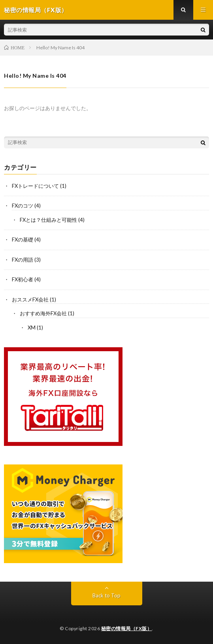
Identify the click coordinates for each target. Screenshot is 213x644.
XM (32, 328)
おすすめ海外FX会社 (43, 313)
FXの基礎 (23, 240)
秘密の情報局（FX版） (127, 628)
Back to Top (106, 595)
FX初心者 (23, 279)
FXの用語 (23, 260)
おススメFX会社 (30, 300)
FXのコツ (23, 206)
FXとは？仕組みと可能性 (48, 220)
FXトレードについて (35, 186)
